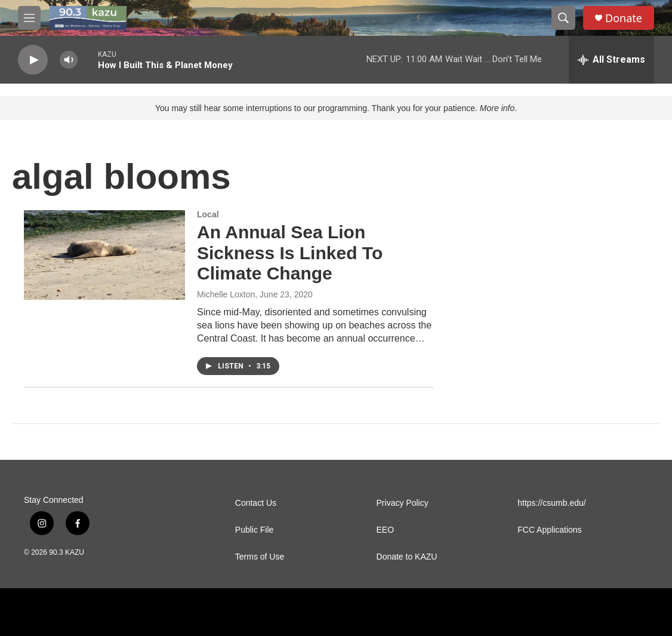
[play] (33, 60)
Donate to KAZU (407, 557)
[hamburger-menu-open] (29, 18)
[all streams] (611, 60)
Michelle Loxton (226, 294)
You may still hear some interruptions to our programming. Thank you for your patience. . (336, 108)
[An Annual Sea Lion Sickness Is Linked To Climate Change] (104, 255)
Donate (624, 18)
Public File (255, 530)
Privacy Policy (403, 503)
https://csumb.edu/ (551, 503)
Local (208, 214)
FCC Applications (549, 530)
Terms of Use (260, 557)
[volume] (69, 60)
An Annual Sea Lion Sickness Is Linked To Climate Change (290, 253)
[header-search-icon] (563, 18)
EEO (386, 530)
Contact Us (256, 503)
